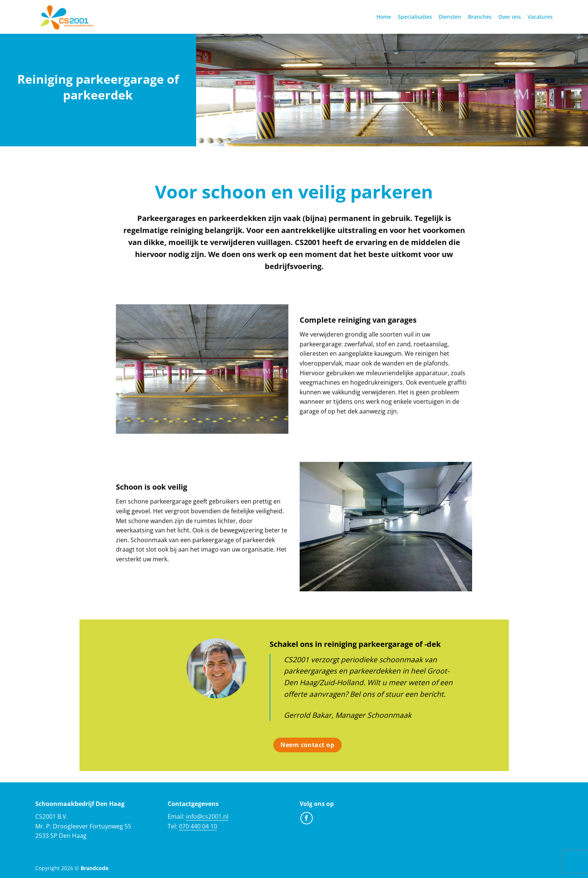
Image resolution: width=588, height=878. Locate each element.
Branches (480, 17)
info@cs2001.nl (207, 816)
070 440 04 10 (198, 826)
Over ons (510, 17)
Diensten (450, 17)
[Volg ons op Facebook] (307, 818)
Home (384, 17)
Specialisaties (415, 17)
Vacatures (540, 17)
